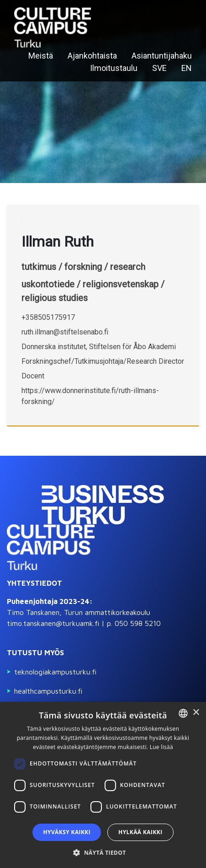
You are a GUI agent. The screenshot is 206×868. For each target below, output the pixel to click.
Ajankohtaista (92, 56)
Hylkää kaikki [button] (140, 832)
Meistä (41, 56)
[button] (103, 852)
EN (187, 68)
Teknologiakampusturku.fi (55, 672)
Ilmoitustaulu (114, 68)
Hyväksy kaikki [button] (67, 832)
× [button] (196, 713)
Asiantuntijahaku (162, 56)
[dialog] (103, 785)
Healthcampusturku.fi (48, 691)
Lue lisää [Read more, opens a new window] (161, 747)
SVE (159, 68)
